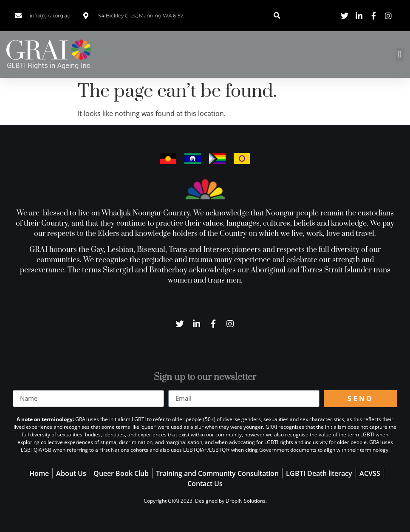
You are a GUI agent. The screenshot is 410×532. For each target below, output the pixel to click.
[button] (277, 16)
